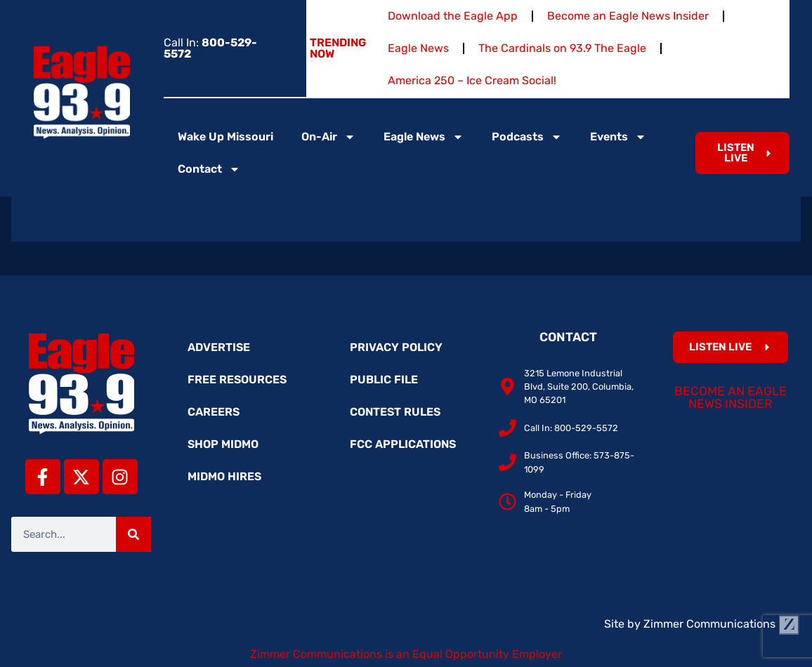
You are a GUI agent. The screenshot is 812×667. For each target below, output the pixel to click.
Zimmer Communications (721, 624)
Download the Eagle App (453, 16)
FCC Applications (403, 444)
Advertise (219, 347)
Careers (214, 412)
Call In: (210, 48)
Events (618, 137)
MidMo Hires (224, 476)
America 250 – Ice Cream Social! (472, 80)
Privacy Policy (396, 347)
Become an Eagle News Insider (628, 16)
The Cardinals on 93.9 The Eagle (562, 48)
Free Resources (237, 379)
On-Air (328, 137)
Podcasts (527, 137)
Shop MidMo (223, 444)
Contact (209, 169)
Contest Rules (395, 412)
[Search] (133, 534)
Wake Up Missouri (225, 137)
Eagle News (418, 48)
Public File (384, 379)
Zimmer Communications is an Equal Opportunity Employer (406, 654)
